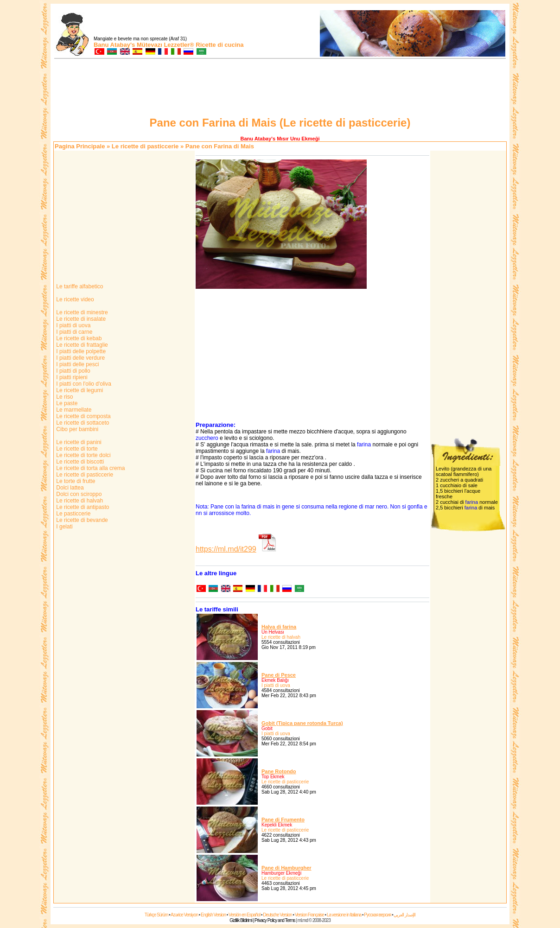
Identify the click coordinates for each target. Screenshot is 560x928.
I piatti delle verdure (80, 358)
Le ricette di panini (78, 442)
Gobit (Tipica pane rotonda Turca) (302, 723)
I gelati (64, 527)
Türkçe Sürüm (156, 915)
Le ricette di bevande (81, 520)
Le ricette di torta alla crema (90, 468)
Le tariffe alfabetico (79, 286)
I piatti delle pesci (77, 364)
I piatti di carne (73, 332)
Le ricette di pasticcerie (145, 146)
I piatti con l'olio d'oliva (83, 384)
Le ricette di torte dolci (83, 455)
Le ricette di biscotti (79, 462)
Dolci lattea (69, 488)
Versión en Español (244, 915)
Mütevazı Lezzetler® (165, 45)
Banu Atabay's (114, 45)
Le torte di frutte (75, 481)
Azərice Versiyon (184, 915)
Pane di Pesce (279, 675)
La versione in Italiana (344, 915)
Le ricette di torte (76, 449)
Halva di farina (279, 627)
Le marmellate (73, 410)
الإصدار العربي (404, 915)
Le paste (66, 403)
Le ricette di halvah (79, 501)
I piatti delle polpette (80, 351)
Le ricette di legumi (79, 390)
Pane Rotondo (279, 771)
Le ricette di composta (83, 416)
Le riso (64, 397)
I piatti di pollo (73, 371)
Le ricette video (74, 299)
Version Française (309, 915)
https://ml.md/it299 (226, 549)
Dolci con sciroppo (78, 494)
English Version (213, 915)
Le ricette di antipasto (82, 507)
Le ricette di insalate (80, 319)
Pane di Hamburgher (286, 868)
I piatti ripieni (71, 377)
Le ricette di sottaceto (82, 423)
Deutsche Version (277, 915)
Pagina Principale (80, 146)
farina (364, 445)
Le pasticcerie (73, 514)
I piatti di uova (73, 325)
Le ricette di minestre (81, 312)
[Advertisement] (280, 89)
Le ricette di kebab (78, 338)
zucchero (207, 438)
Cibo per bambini (76, 429)
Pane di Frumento (283, 820)
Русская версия (377, 915)
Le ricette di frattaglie (81, 345)
